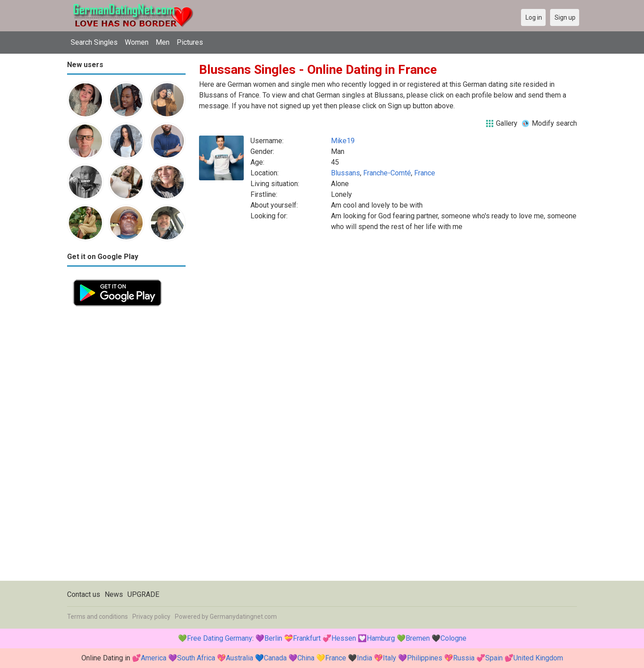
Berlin (273, 638)
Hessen (344, 638)
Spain (494, 658)
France (425, 173)
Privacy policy (151, 617)
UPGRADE (143, 594)
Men (163, 42)
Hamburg (381, 638)
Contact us (84, 594)
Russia (464, 658)
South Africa (196, 658)
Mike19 (343, 141)
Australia (239, 658)
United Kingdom (538, 658)
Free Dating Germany (220, 638)
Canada (275, 658)
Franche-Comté (387, 173)
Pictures (190, 42)
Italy (390, 658)
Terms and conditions (97, 617)
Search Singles (94, 42)
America (154, 658)
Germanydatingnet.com (243, 617)
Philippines (425, 658)
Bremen (418, 638)
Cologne (453, 638)
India (364, 658)
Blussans (345, 173)
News (114, 594)
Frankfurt (307, 638)
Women (137, 42)
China (306, 658)
